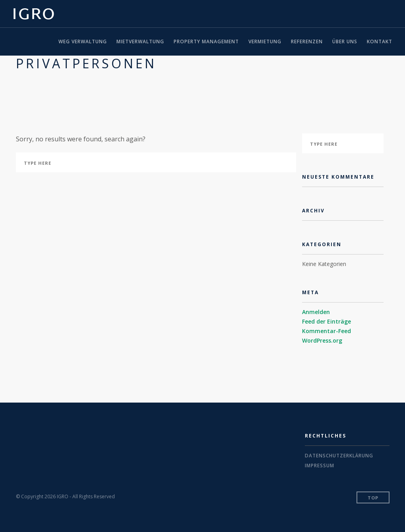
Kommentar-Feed (327, 331)
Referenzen (307, 41)
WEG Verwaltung (83, 41)
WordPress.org (322, 340)
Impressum (320, 465)
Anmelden (316, 312)
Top (373, 498)
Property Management (206, 41)
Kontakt (380, 41)
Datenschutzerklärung (339, 456)
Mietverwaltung (140, 41)
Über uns (345, 41)
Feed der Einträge (327, 321)
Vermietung (265, 41)
